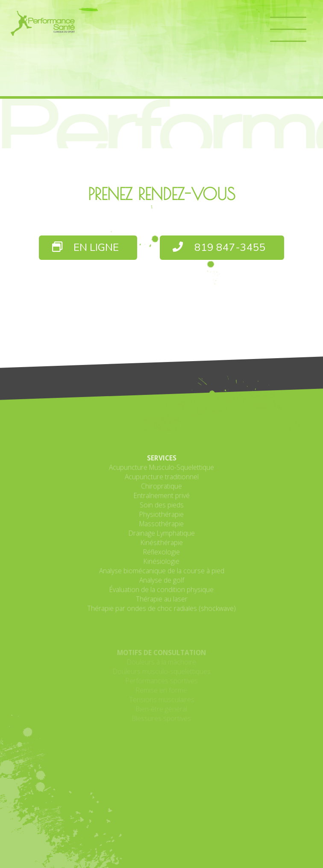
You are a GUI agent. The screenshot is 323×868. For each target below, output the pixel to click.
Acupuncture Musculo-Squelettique (161, 511)
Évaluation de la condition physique (161, 633)
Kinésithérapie (162, 586)
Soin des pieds (162, 548)
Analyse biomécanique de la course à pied (162, 614)
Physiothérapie (161, 558)
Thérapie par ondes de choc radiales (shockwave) (161, 652)
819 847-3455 (219, 248)
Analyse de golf (162, 624)
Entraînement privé (162, 539)
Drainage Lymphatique (162, 577)
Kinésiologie (161, 605)
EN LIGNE (86, 248)
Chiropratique (161, 530)
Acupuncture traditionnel (162, 520)
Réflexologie (161, 595)
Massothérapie (161, 567)
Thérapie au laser (162, 642)
